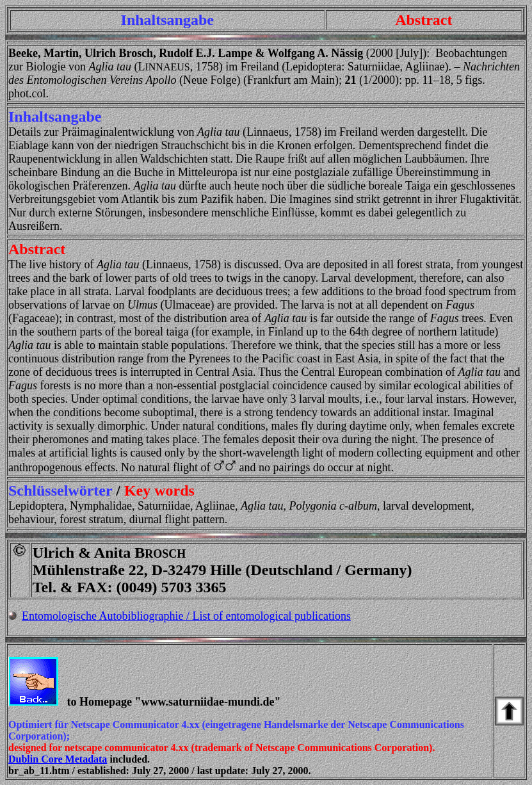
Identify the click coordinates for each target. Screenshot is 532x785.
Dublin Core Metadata (58, 759)
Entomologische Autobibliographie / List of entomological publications (186, 616)
